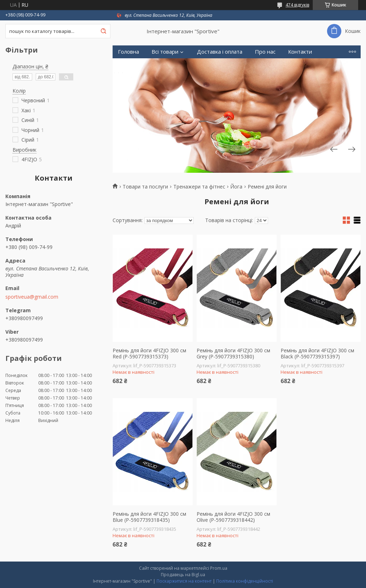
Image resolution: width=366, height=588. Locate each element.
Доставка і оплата (220, 52)
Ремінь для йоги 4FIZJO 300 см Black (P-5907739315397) (317, 354)
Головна (128, 52)
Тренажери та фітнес (199, 187)
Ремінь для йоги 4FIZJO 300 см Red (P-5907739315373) (149, 354)
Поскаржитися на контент (184, 581)
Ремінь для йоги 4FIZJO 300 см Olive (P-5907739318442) (233, 517)
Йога (236, 187)
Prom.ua (219, 568)
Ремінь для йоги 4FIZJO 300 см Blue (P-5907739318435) (149, 517)
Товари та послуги (145, 187)
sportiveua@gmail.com (32, 297)
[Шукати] (103, 31)
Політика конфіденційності (245, 581)
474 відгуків (297, 5)
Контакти (300, 52)
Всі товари (165, 52)
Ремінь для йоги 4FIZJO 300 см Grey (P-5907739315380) (233, 354)
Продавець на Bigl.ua (183, 575)
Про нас (265, 52)
